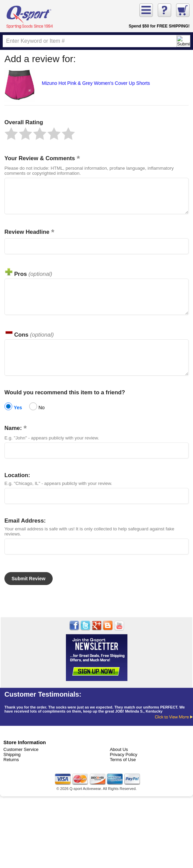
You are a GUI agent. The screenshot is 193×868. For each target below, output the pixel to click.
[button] (11, 134)
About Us (119, 765)
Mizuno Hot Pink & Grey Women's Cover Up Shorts (96, 83)
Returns (11, 775)
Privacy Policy (124, 770)
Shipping (12, 770)
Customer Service (21, 765)
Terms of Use (123, 775)
